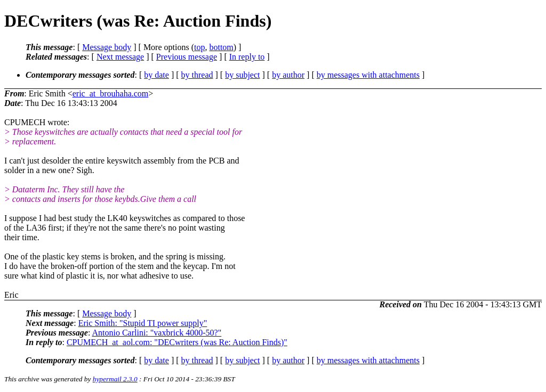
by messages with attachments (368, 75)
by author (288, 75)
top (199, 47)
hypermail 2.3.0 (115, 379)
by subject (242, 75)
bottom (221, 47)
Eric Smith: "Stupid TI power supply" (143, 323)
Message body (107, 47)
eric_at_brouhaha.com (111, 93)
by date (156, 75)
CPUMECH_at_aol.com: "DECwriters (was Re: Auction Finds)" (177, 342)
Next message (120, 57)
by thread (197, 75)
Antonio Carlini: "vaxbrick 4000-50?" (156, 333)
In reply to (247, 57)
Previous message (187, 57)
